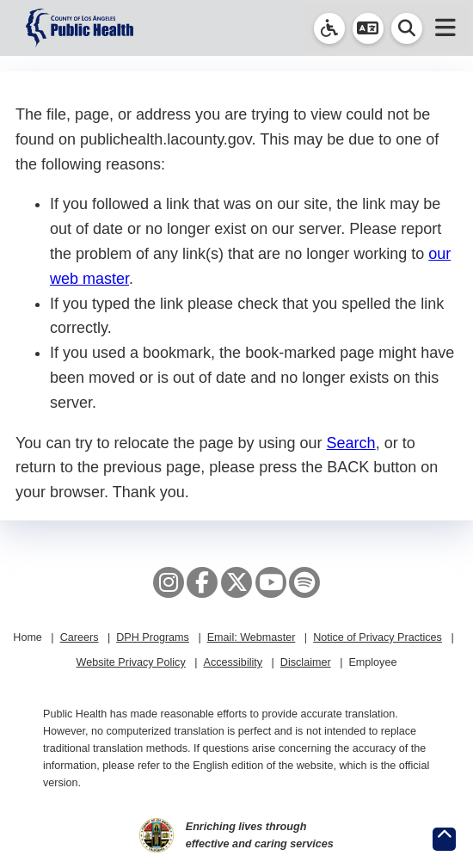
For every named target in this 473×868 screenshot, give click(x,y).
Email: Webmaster (252, 637)
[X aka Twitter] (236, 582)
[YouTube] (271, 582)
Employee (372, 662)
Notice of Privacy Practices (378, 637)
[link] (329, 28)
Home (28, 637)
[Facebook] (202, 582)
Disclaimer (306, 662)
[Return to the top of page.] (444, 839)
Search (351, 443)
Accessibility (233, 662)
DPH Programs (153, 637)
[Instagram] (169, 582)
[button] (368, 28)
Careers (80, 637)
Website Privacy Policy (131, 662)
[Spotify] (304, 582)
